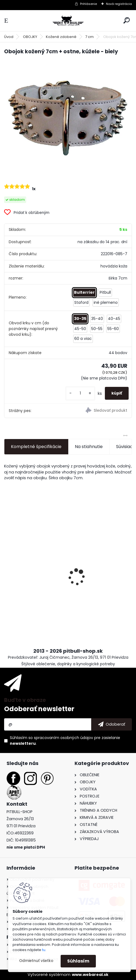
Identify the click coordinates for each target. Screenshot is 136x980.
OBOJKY (30, 37)
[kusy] (80, 393)
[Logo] (68, 21)
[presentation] (7, 567)
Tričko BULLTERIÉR (92, 573)
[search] (127, 20)
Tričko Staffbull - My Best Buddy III (35, 576)
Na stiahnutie (89, 447)
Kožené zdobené (61, 37)
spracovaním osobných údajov (63, 738)
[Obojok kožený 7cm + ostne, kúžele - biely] (68, 119)
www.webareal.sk (90, 975)
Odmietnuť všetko (36, 961)
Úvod (9, 37)
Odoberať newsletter (39, 709)
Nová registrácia (119, 4)
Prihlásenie (88, 4)
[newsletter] (112, 725)
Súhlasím (78, 961)
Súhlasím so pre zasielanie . (65, 741)
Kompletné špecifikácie (36, 447)
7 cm (89, 37)
